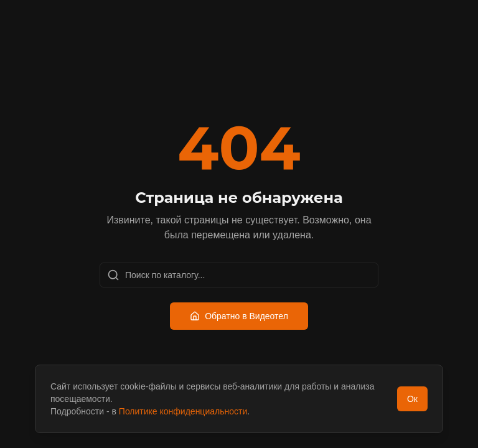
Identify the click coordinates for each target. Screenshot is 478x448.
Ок (412, 399)
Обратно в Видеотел (239, 316)
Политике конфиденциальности (183, 411)
